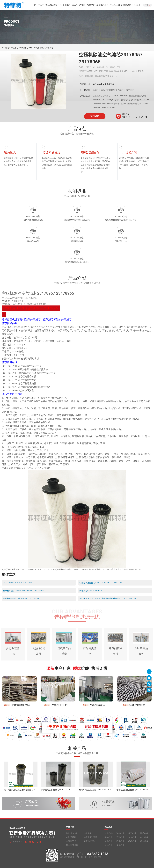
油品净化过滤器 (79, 5)
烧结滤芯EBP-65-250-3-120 (91, 574)
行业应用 (136, 5)
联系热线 (126, 114)
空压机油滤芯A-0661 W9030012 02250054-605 (24, 574)
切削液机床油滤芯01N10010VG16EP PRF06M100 (101, 566)
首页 (7, 48)
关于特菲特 (39, 5)
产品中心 (15, 48)
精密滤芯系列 (102, 5)
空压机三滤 (115, 5)
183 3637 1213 (135, 117)
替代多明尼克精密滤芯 (44, 48)
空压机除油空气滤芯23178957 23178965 (21, 582)
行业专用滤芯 (64, 5)
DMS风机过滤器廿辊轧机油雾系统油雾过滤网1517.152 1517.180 (108, 582)
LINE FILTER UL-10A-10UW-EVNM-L (18, 566)
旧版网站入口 (77, 864)
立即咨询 (95, 116)
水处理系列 (126, 5)
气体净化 (91, 5)
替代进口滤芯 (51, 5)
